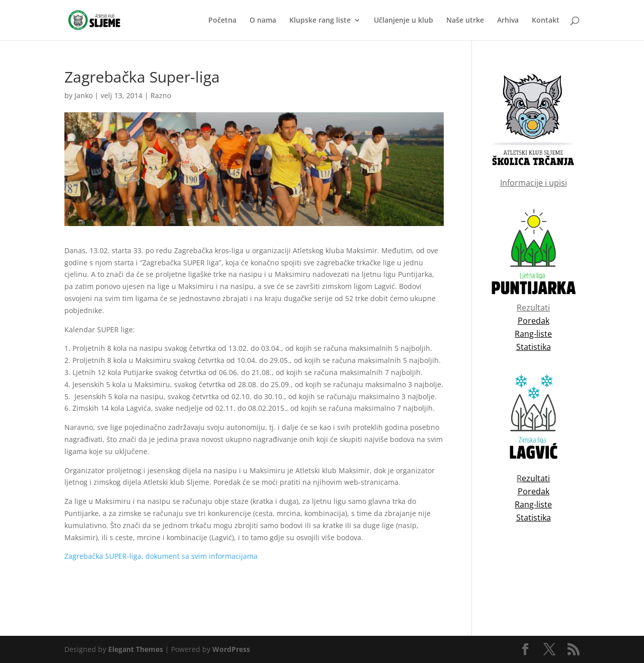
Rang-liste (533, 504)
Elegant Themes (136, 649)
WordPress (231, 649)
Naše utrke (465, 21)
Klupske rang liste (320, 21)
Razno (161, 95)
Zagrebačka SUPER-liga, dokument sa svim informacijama (161, 556)
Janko (84, 95)
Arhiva (508, 21)
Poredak (534, 491)
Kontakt (546, 21)
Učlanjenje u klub (404, 21)
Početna (222, 21)
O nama (263, 21)
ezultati (536, 478)
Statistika (534, 518)
